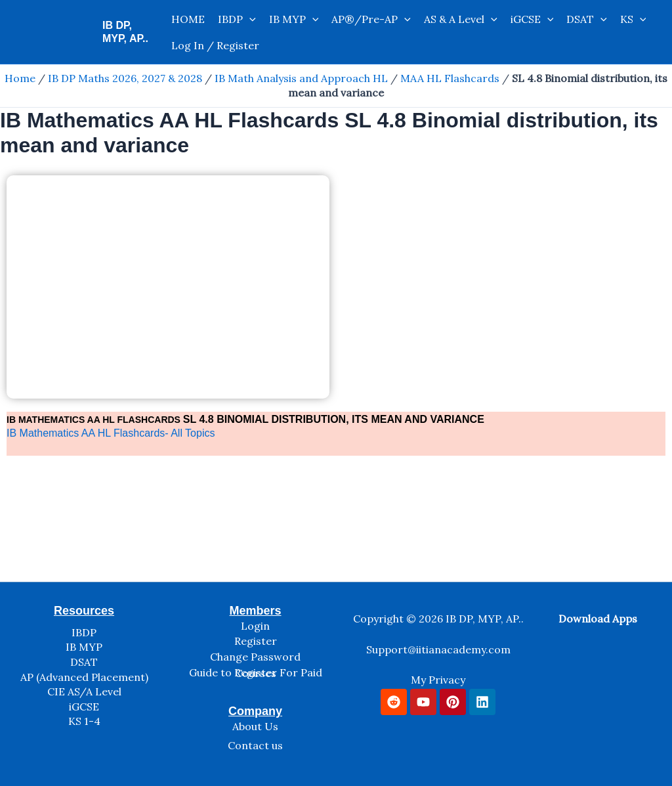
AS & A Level (461, 19)
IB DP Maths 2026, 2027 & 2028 (125, 78)
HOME (188, 19)
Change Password (255, 657)
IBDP (237, 19)
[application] (249, 19)
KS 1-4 (84, 721)
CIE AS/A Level (84, 691)
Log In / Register (215, 45)
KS (633, 19)
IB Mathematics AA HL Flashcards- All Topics (111, 433)
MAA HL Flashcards (450, 78)
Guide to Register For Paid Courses (256, 673)
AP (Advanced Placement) (84, 677)
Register (256, 641)
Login (255, 626)
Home (20, 78)
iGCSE (532, 19)
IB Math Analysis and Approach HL (301, 78)
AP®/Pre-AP (371, 19)
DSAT (587, 19)
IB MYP (294, 19)
